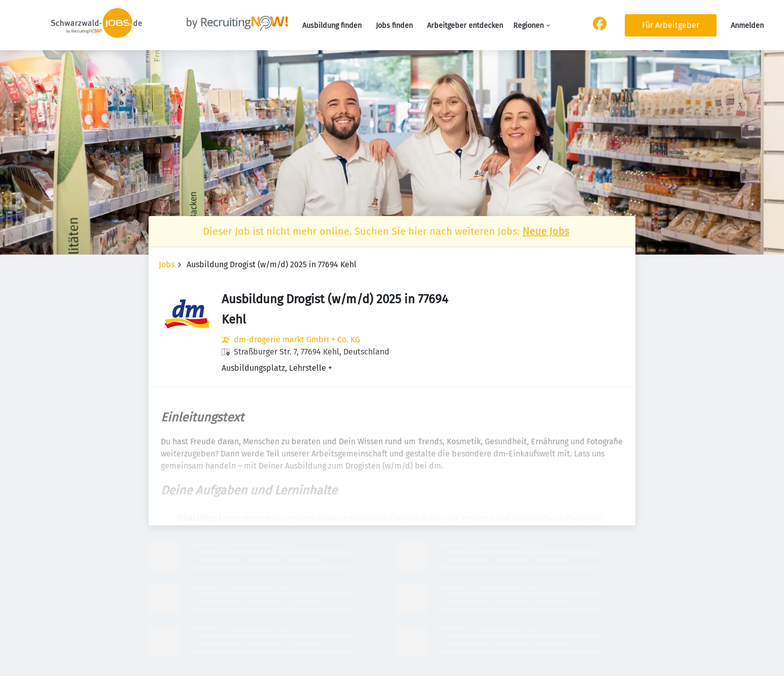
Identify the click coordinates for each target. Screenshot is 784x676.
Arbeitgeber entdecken (465, 26)
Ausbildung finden (332, 26)
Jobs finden (394, 26)
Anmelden (747, 26)
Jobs (167, 264)
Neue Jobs (546, 231)
